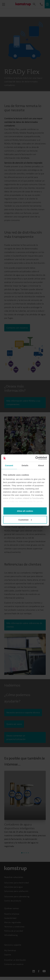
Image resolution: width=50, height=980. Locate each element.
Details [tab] (25, 465)
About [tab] (41, 465)
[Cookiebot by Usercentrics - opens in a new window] (36, 458)
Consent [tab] (9, 465)
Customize (25, 520)
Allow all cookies (25, 511)
